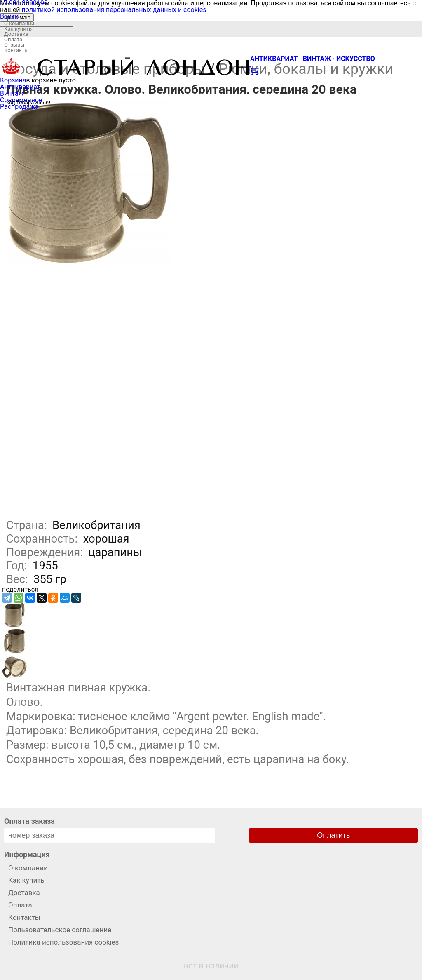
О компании (19, 23)
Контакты (16, 50)
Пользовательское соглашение (60, 930)
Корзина (13, 80)
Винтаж (12, 93)
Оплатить (333, 835)
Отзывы (14, 45)
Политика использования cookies (63, 942)
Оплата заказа (29, 821)
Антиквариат (20, 87)
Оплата (13, 39)
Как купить (18, 29)
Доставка (16, 34)
